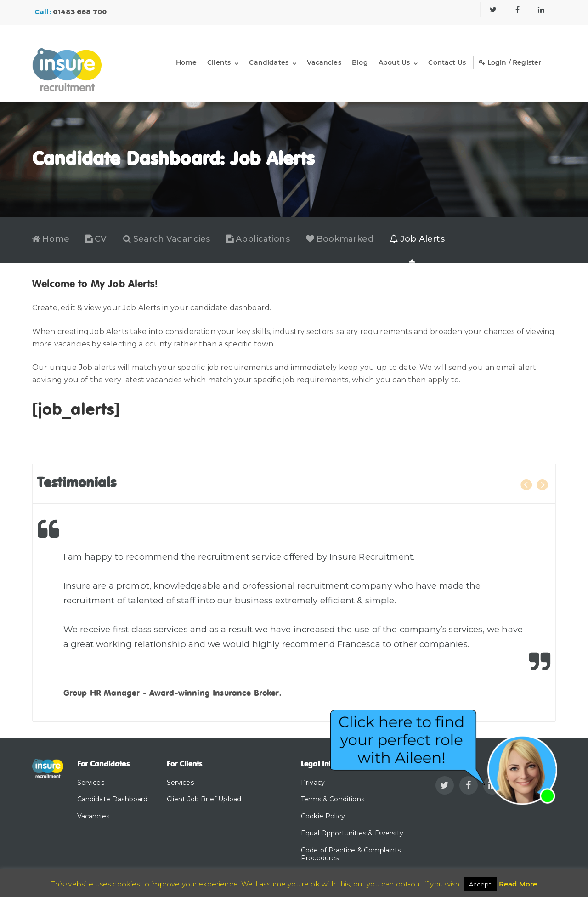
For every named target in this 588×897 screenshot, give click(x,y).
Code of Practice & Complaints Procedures (351, 854)
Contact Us (447, 62)
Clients (219, 62)
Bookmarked (340, 239)
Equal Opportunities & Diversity (352, 833)
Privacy (313, 783)
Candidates (269, 62)
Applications (258, 239)
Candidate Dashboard (113, 799)
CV (96, 239)
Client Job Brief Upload (204, 799)
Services (91, 783)
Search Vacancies (167, 239)
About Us (394, 62)
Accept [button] (480, 884)
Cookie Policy (323, 816)
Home (186, 62)
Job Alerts (417, 239)
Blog (360, 62)
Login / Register (510, 62)
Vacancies (324, 62)
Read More (518, 884)
